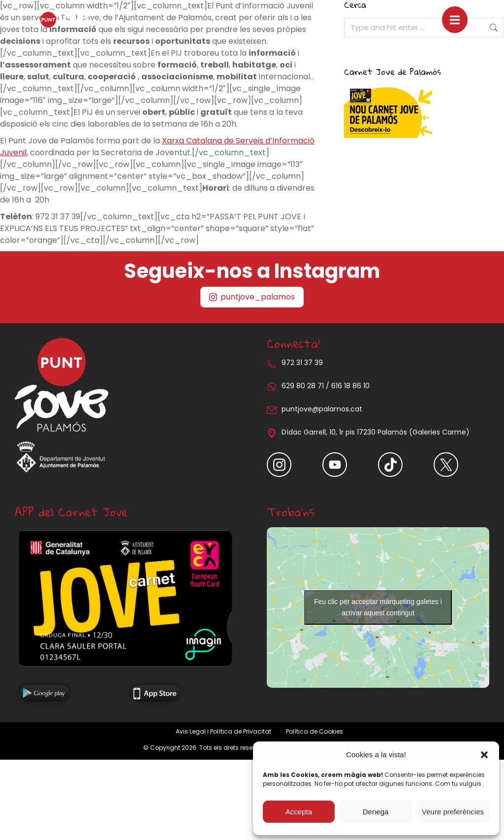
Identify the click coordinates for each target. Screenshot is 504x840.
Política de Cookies (315, 731)
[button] (484, 755)
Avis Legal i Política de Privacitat (223, 731)
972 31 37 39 (302, 363)
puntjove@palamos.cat (322, 409)
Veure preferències (453, 812)
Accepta (299, 812)
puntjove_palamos (252, 297)
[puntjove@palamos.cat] (272, 410)
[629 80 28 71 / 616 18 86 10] (272, 387)
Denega (376, 812)
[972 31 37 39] (272, 364)
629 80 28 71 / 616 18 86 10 (326, 386)
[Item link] (295, 465)
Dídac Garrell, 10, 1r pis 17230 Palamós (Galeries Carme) (376, 432)
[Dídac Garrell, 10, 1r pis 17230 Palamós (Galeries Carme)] (272, 433)
